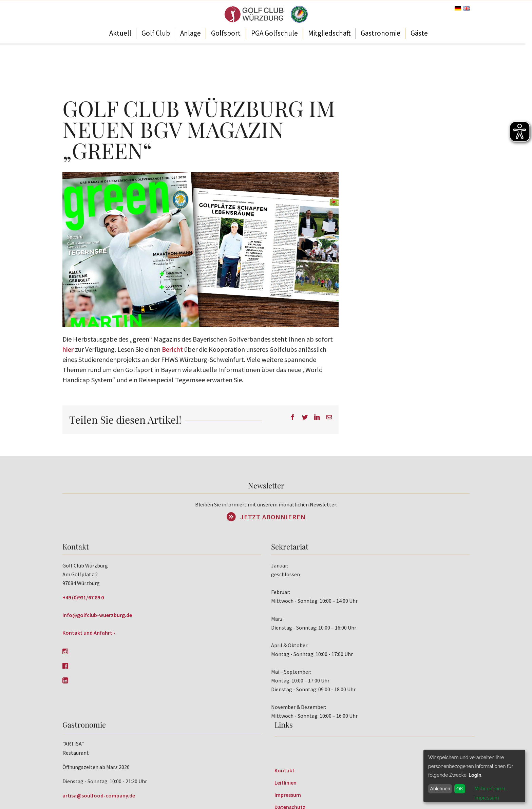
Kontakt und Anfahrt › (89, 633)
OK (460, 789)
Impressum (288, 795)
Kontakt (284, 770)
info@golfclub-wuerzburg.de (97, 615)
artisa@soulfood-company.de (99, 795)
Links (284, 725)
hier (68, 349)
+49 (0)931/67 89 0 (83, 597)
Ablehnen (440, 789)
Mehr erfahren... (491, 789)
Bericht (172, 349)
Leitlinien (286, 783)
